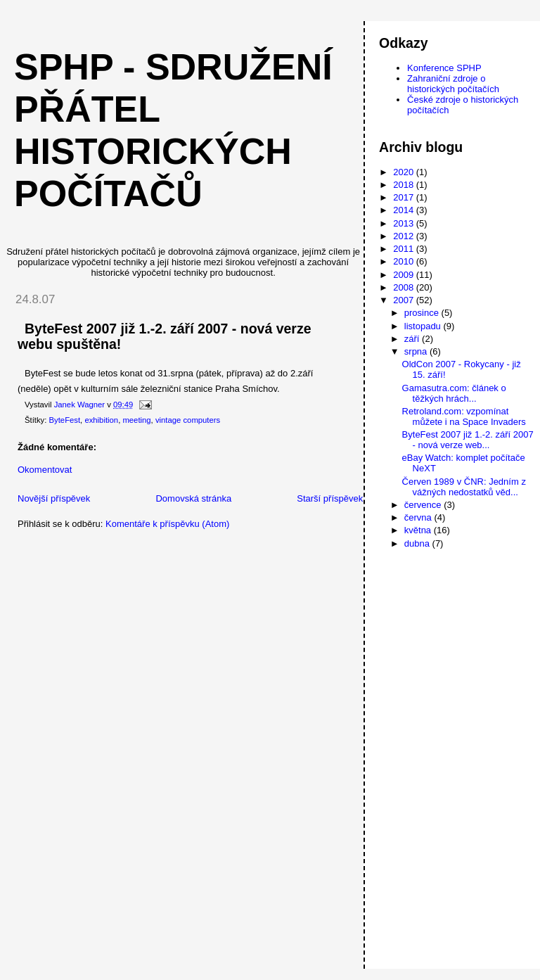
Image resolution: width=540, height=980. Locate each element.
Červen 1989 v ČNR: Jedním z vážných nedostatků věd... (464, 487)
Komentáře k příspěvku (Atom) (167, 524)
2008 (405, 287)
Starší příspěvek (330, 498)
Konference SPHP (444, 68)
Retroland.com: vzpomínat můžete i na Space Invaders (464, 416)
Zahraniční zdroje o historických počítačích (453, 84)
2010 (405, 261)
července (424, 505)
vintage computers (188, 420)
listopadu (424, 326)
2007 (405, 300)
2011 (405, 249)
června (419, 517)
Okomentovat (45, 470)
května (419, 530)
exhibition (101, 420)
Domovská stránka (193, 498)
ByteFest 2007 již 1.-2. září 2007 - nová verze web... (468, 440)
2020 (405, 172)
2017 (405, 197)
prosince (423, 313)
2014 (405, 210)
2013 (405, 223)
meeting (136, 420)
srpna (417, 351)
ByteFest (65, 420)
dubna (418, 543)
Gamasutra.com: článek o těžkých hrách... (454, 393)
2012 (405, 236)
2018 (405, 185)
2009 (405, 275)
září (413, 339)
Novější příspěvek (54, 498)
